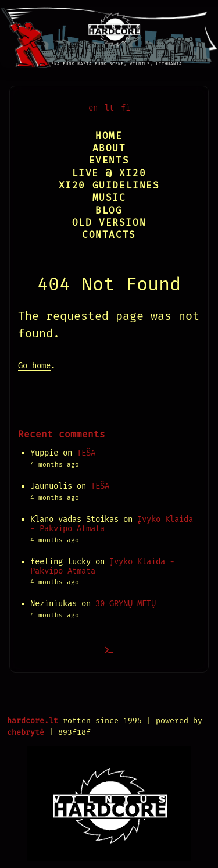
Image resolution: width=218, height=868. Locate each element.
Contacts (109, 235)
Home (109, 136)
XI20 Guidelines (109, 185)
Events (109, 160)
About (109, 148)
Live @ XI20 (109, 173)
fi (126, 108)
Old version (109, 223)
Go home (34, 366)
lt (109, 108)
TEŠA (86, 453)
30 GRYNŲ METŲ (126, 604)
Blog (109, 210)
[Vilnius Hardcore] (109, 34)
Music (109, 198)
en (93, 108)
